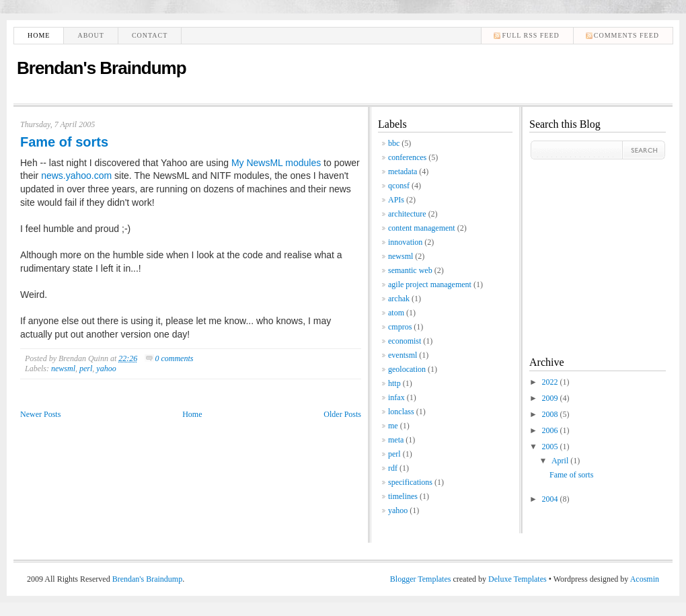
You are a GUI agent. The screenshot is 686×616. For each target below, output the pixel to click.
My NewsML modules (276, 163)
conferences (407, 157)
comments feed (626, 35)
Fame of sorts (64, 142)
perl (86, 369)
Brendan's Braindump (102, 68)
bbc (394, 143)
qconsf (399, 186)
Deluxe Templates (518, 579)
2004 (551, 499)
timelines (403, 496)
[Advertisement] (570, 247)
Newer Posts (40, 414)
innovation (405, 242)
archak (399, 299)
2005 (551, 447)
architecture (407, 214)
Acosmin (645, 579)
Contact (150, 35)
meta (396, 440)
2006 (551, 430)
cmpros (400, 327)
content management (422, 228)
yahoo (106, 369)
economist (405, 341)
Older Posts (342, 414)
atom (396, 313)
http (394, 383)
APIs (396, 200)
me (393, 426)
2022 (551, 382)
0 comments (174, 358)
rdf (393, 468)
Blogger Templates (421, 579)
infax (396, 397)
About (90, 35)
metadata (403, 171)
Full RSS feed (530, 35)
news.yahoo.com (76, 176)
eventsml (403, 355)
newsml (63, 369)
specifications (410, 482)
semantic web (410, 270)
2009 (551, 398)
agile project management (430, 284)
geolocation (407, 369)
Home (39, 35)
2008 (551, 414)
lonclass (401, 412)
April (561, 461)
